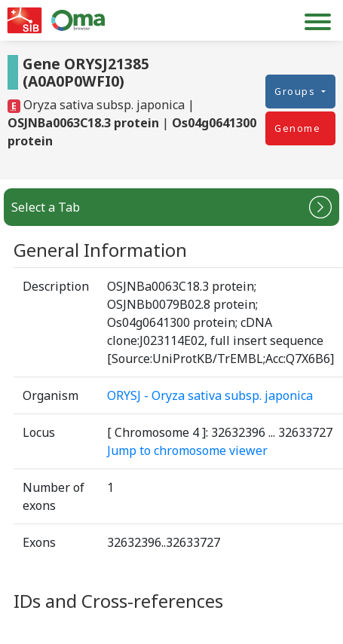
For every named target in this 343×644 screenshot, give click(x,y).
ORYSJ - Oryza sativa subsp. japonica (210, 395)
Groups (297, 91)
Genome (297, 128)
